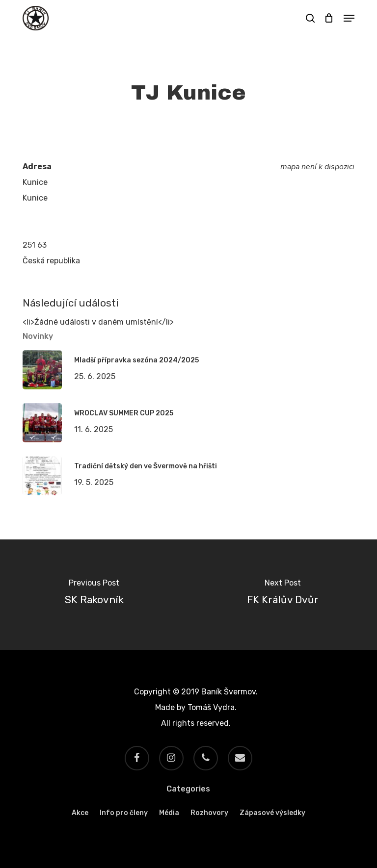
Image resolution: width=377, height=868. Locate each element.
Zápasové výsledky (272, 813)
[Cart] (329, 18)
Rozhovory (209, 813)
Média (169, 813)
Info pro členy (124, 813)
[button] (349, 18)
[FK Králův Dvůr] (283, 595)
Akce (80, 813)
